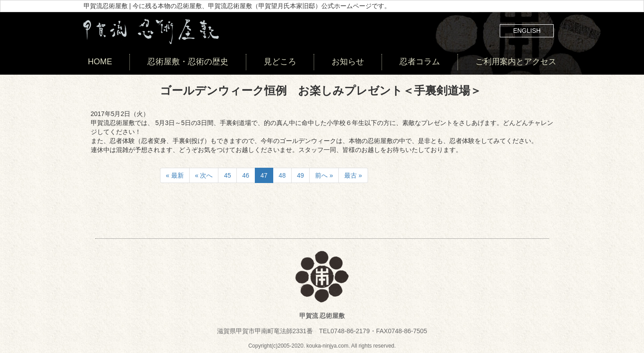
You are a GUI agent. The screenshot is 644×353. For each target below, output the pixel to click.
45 (227, 175)
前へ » (324, 175)
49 (301, 175)
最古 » (353, 175)
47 (264, 175)
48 (282, 175)
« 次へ (204, 175)
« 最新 (175, 175)
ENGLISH (527, 31)
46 (246, 175)
